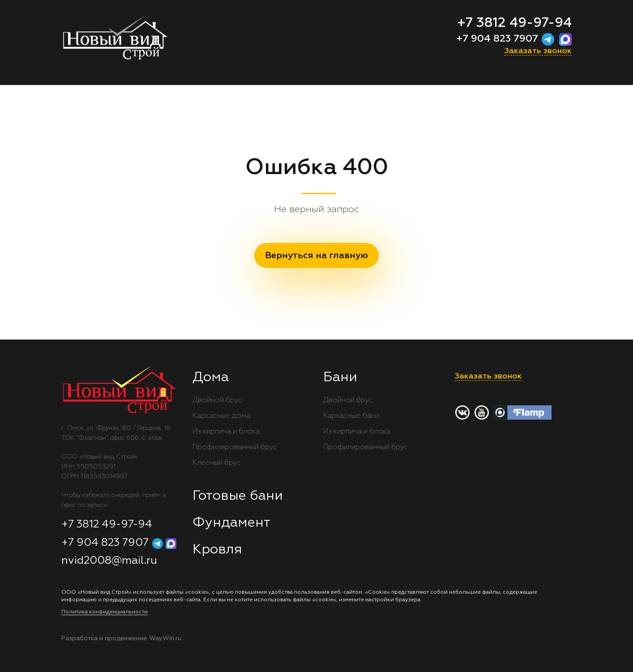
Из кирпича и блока (226, 432)
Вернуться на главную (316, 255)
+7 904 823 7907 (499, 39)
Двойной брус (217, 400)
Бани (340, 378)
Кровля (217, 550)
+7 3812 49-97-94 (514, 23)
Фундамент (231, 523)
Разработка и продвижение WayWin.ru (121, 638)
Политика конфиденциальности (105, 612)
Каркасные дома (221, 416)
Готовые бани (238, 496)
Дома (211, 378)
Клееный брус (217, 463)
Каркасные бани (351, 416)
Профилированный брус (235, 447)
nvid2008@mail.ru (109, 561)
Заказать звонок (538, 51)
